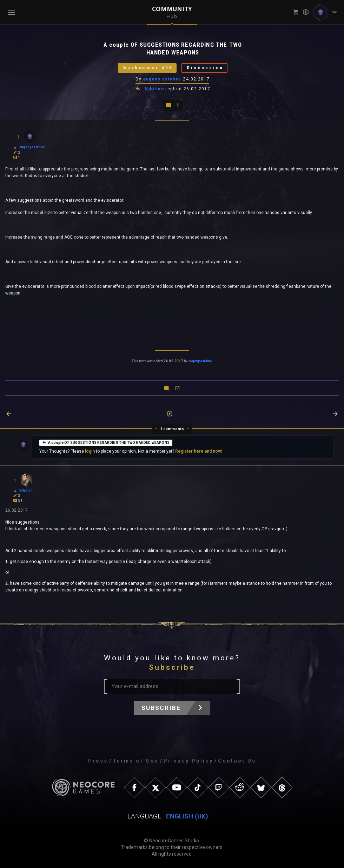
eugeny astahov (162, 79)
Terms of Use (136, 761)
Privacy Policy (188, 761)
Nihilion (154, 89)
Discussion (205, 68)
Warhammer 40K (148, 68)
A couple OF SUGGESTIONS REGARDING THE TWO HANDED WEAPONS (106, 442)
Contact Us (237, 761)
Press (98, 761)
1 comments (172, 429)
